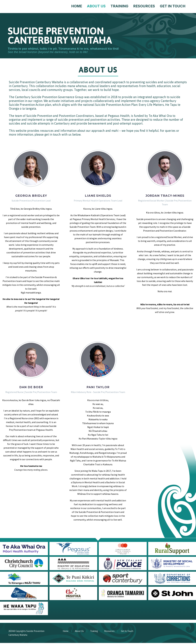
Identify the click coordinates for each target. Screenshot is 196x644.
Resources (144, 6)
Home (77, 6)
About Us (96, 6)
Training (119, 6)
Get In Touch (173, 6)
